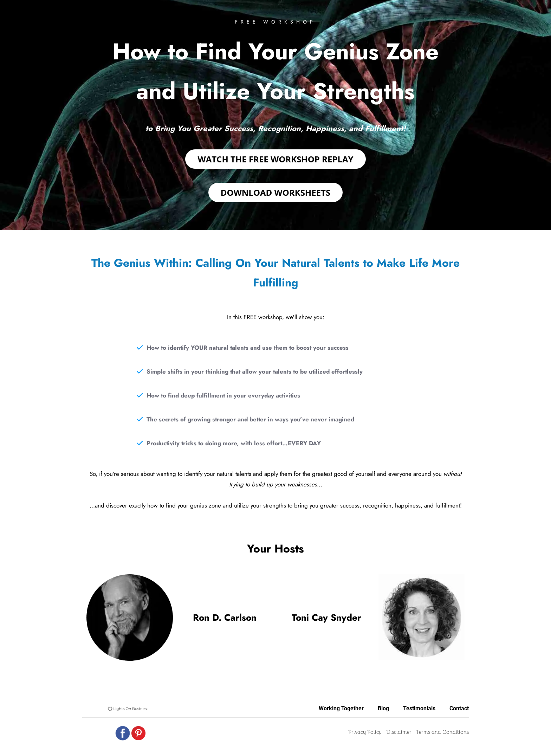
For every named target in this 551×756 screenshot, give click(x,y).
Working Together (341, 708)
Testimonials (419, 708)
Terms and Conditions (442, 732)
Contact (459, 708)
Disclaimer (399, 732)
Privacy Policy (365, 732)
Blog (383, 708)
